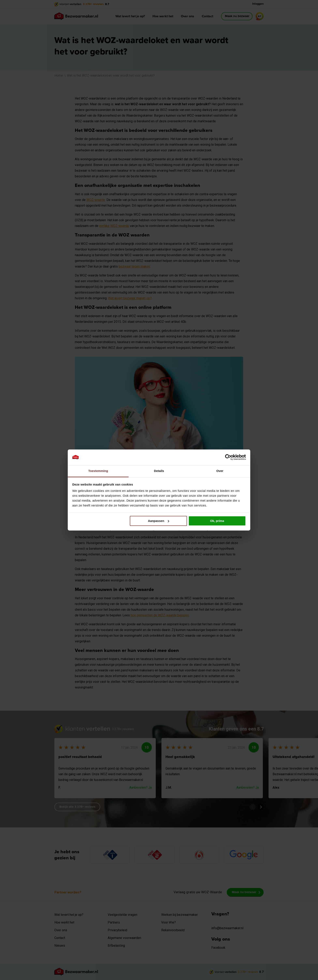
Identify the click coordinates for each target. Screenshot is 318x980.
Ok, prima (217, 521)
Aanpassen (159, 521)
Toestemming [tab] (98, 471)
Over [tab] (220, 471)
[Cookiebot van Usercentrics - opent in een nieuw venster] (228, 457)
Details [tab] (159, 471)
